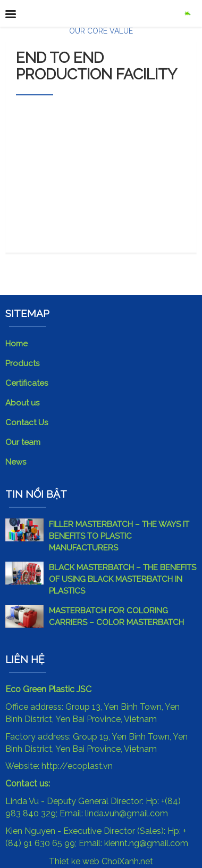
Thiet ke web (74, 861)
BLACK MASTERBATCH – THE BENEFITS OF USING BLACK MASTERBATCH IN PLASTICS (123, 579)
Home (16, 344)
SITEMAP (27, 313)
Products (22, 363)
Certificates (27, 383)
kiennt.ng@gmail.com (146, 843)
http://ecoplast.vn (77, 766)
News (16, 462)
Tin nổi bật (36, 494)
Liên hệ (25, 659)
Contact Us (27, 423)
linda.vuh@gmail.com (127, 813)
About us (22, 403)
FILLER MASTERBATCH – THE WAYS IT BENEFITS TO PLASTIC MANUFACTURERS (119, 536)
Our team (23, 442)
